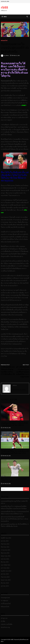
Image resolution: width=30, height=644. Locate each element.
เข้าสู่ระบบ (4, 618)
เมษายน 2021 (5, 559)
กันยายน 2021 (5, 544)
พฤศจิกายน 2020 (6, 571)
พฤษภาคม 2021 (6, 556)
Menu (4, 17)
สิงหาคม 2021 (5, 547)
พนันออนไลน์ (4, 40)
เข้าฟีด (3, 621)
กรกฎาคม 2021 (6, 550)
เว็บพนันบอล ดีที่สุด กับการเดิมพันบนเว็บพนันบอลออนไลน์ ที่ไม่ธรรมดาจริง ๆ (15, 452)
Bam (2, 641)
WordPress (23, 639)
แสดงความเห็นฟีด (7, 624)
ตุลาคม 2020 (5, 574)
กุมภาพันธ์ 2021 (6, 565)
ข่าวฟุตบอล (4, 601)
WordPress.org (5, 627)
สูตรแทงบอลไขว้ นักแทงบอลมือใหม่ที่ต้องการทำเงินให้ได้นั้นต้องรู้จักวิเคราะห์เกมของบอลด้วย (15, 519)
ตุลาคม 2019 (5, 586)
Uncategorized (5, 598)
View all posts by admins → (20, 390)
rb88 (4, 7)
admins (7, 55)
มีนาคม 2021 (5, 562)
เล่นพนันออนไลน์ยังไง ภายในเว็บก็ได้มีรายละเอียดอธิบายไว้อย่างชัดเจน (14, 424)
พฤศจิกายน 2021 (6, 538)
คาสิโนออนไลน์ (6, 604)
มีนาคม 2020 (5, 583)
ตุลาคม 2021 (5, 541)
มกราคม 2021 (5, 568)
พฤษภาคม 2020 (6, 580)
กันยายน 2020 (5, 577)
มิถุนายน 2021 (5, 553)
